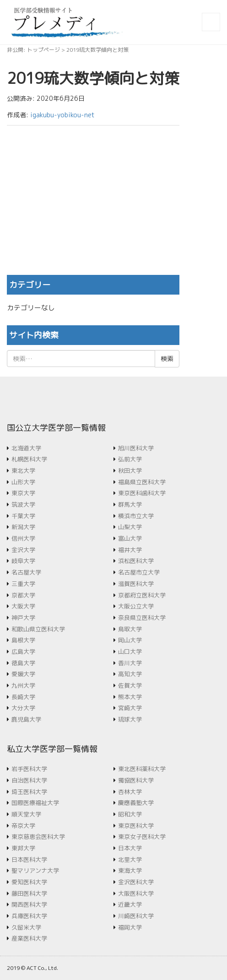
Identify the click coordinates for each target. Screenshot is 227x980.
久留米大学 (26, 927)
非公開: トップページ (33, 50)
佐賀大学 (130, 685)
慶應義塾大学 (136, 803)
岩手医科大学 (29, 769)
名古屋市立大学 (139, 572)
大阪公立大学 (136, 606)
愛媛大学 (23, 674)
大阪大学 (23, 606)
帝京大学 (23, 826)
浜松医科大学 (136, 561)
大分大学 (23, 708)
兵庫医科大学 (29, 916)
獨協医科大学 (136, 780)
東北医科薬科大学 (142, 769)
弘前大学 (130, 459)
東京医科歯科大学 (142, 493)
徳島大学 (23, 663)
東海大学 (130, 871)
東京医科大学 (136, 826)
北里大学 (130, 860)
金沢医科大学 (136, 882)
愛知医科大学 (29, 882)
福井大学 (130, 550)
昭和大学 (130, 814)
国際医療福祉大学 (35, 803)
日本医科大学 (29, 860)
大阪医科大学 (136, 893)
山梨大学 (130, 527)
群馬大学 (130, 504)
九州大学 (23, 685)
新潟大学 (23, 527)
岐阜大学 (23, 561)
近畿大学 (130, 904)
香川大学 (130, 663)
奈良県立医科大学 (142, 618)
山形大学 (23, 482)
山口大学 (130, 652)
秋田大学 (130, 471)
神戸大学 (23, 618)
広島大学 (23, 652)
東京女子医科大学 (142, 837)
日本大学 (130, 848)
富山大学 (130, 538)
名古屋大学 (26, 572)
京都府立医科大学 (142, 595)
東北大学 (23, 471)
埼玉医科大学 (29, 792)
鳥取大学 (130, 629)
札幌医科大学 (29, 459)
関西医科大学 (29, 904)
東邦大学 (23, 848)
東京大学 (23, 493)
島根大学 (23, 640)
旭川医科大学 (136, 448)
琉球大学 (130, 719)
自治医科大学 (29, 780)
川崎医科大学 (136, 916)
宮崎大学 (130, 708)
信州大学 (23, 538)
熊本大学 (130, 697)
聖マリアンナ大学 (35, 871)
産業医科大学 (29, 938)
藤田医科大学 (29, 893)
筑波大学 (23, 504)
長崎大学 (23, 697)
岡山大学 (130, 640)
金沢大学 (23, 550)
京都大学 (23, 595)
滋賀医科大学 (136, 584)
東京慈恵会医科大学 (38, 837)
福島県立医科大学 (142, 482)
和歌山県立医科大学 (38, 629)
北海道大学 (26, 448)
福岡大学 (130, 927)
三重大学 (23, 584)
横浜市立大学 (136, 516)
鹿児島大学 (26, 719)
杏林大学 (130, 792)
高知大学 (130, 674)
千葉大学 (23, 516)
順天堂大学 (26, 814)
